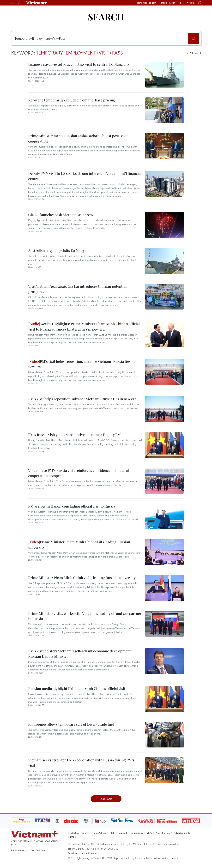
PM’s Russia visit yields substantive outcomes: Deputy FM (74, 435)
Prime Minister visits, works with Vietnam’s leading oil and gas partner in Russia (85, 616)
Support (123, 833)
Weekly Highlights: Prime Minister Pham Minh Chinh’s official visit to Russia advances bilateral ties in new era (84, 326)
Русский (190, 3)
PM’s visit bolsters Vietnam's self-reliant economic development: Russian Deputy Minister (80, 654)
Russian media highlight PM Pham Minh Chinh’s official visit (77, 688)
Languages (137, 833)
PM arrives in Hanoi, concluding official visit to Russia (72, 506)
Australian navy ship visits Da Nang (56, 250)
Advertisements (182, 833)
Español (173, 3)
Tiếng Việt (142, 3)
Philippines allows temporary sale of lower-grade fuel (71, 724)
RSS (112, 833)
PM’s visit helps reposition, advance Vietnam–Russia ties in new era (81, 364)
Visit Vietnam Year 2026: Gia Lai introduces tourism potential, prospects (78, 289)
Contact (72, 837)
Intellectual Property (78, 833)
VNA (149, 833)
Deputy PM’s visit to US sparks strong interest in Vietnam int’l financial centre (85, 176)
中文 (182, 3)
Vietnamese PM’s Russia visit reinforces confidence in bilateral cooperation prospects (79, 473)
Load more (106, 799)
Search (106, 17)
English (153, 3)
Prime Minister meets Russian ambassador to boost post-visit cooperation (78, 138)
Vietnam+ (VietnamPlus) (37, 3)
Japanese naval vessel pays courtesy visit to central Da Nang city (79, 64)
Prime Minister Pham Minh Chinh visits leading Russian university (79, 545)
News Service (163, 833)
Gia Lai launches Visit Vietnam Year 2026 (61, 215)
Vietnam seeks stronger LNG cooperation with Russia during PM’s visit (81, 763)
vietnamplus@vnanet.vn (88, 853)
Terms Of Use (99, 833)
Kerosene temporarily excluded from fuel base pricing (72, 100)
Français (163, 3)
